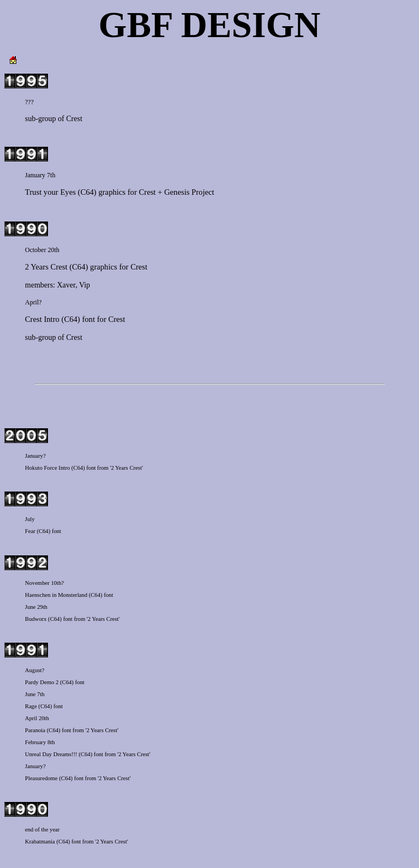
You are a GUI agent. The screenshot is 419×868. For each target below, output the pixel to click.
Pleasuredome (41, 778)
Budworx (36, 619)
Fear (30, 531)
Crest (74, 119)
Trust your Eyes (50, 192)
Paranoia (35, 730)
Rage (31, 706)
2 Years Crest (46, 267)
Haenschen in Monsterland (56, 595)
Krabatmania (40, 842)
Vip (85, 285)
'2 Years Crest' (126, 468)
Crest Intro (42, 319)
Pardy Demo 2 (42, 682)
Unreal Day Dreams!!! (51, 754)
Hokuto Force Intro (47, 468)
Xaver (67, 285)
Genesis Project (189, 192)
